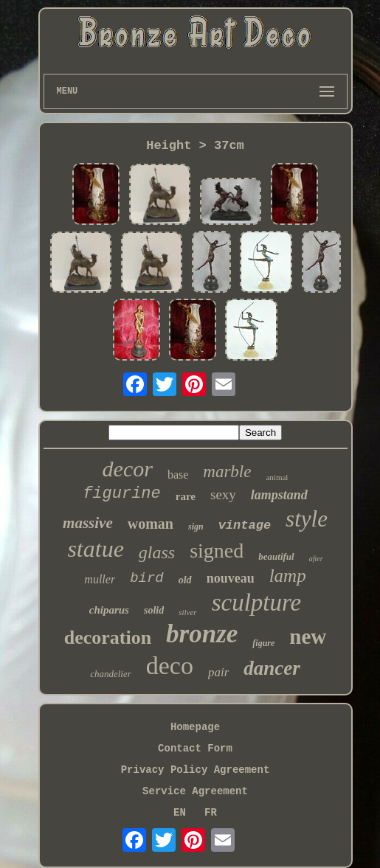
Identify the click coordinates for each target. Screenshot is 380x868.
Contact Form (195, 749)
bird (147, 578)
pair (218, 672)
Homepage (195, 727)
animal (277, 477)
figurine (122, 494)
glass (157, 552)
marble (227, 472)
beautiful (276, 556)
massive (88, 523)
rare (186, 496)
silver (187, 612)
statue (95, 549)
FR (211, 813)
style (307, 519)
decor (128, 469)
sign (196, 527)
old (185, 580)
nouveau (231, 578)
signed (217, 551)
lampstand (279, 495)
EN (180, 813)
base (178, 475)
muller (100, 579)
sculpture (257, 603)
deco (170, 666)
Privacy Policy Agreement (196, 770)
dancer (272, 668)
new (308, 636)
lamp (288, 576)
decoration (108, 638)
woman (151, 524)
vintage (245, 525)
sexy (223, 494)
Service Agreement (195, 791)
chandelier (111, 674)
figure (263, 643)
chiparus (109, 610)
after (316, 559)
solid (154, 610)
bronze (202, 634)
